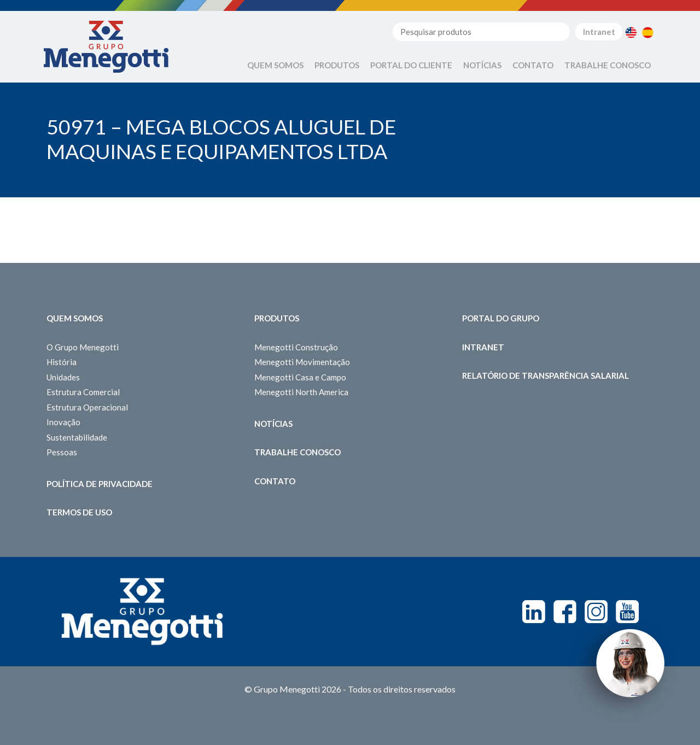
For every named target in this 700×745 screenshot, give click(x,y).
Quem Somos (275, 65)
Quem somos (75, 318)
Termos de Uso (79, 512)
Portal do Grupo (501, 318)
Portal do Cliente (411, 65)
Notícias (482, 65)
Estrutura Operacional (87, 407)
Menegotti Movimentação (302, 362)
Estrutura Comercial (83, 392)
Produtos (337, 65)
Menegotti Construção (296, 347)
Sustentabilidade (77, 437)
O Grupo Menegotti (83, 347)
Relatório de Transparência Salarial (546, 376)
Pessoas (62, 452)
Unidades (63, 377)
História (62, 362)
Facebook (565, 612)
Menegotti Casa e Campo (300, 377)
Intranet (599, 32)
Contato (533, 65)
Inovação (63, 422)
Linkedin (534, 612)
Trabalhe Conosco (608, 65)
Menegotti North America (301, 392)
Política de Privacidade (100, 484)
